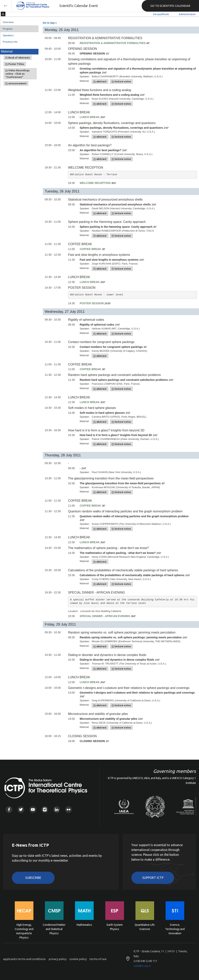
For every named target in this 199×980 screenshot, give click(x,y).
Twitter (21, 810)
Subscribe (33, 878)
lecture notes (121, 82)
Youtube (33, 810)
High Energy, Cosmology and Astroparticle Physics (24, 929)
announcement (16, 84)
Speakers (8, 35)
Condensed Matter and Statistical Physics (54, 929)
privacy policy (58, 959)
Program (8, 29)
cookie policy (78, 959)
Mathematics (84, 925)
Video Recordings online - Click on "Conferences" (17, 74)
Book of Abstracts (18, 58)
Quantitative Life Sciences (145, 927)
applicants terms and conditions (24, 959)
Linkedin (57, 810)
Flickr (69, 810)
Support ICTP (153, 878)
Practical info (10, 42)
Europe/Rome (161, 14)
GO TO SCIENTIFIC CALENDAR (170, 6)
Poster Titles (15, 64)
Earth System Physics (115, 927)
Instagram (45, 810)
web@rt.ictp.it (142, 966)
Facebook (9, 810)
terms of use (98, 959)
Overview (8, 22)
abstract (100, 82)
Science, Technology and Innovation (175, 929)
